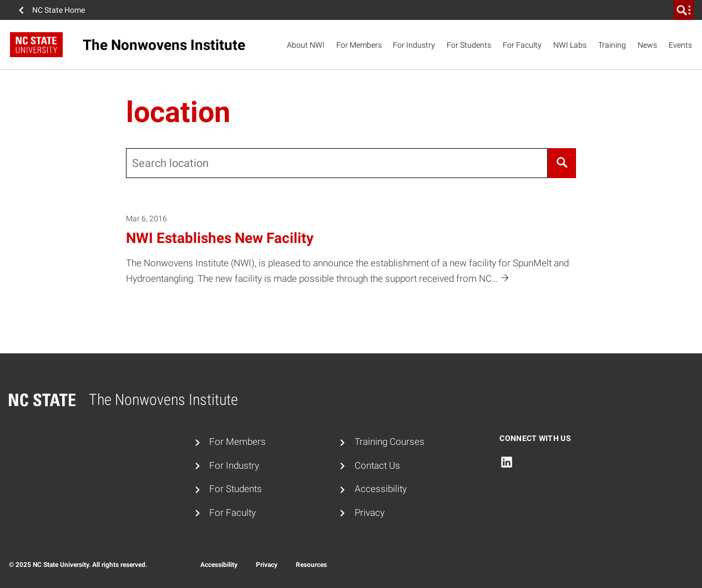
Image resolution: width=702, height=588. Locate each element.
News (647, 45)
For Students (469, 45)
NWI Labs (570, 45)
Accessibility (381, 489)
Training (612, 45)
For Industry (414, 45)
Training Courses (390, 442)
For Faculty (522, 45)
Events (680, 45)
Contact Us (377, 465)
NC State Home (59, 10)
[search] (684, 10)
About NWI (306, 45)
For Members (359, 45)
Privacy (370, 513)
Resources (311, 565)
